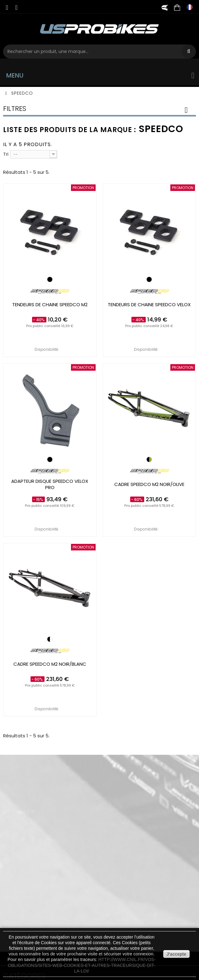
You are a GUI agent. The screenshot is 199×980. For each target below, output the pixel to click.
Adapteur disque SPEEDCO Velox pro (50, 484)
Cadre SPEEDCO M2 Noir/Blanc (50, 664)
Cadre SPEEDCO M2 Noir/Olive (149, 484)
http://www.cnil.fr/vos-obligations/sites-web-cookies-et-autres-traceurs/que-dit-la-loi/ (82, 965)
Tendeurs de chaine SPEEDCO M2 (50, 305)
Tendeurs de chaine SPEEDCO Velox (149, 305)
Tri (6, 154)
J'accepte (176, 954)
